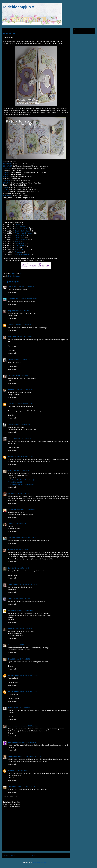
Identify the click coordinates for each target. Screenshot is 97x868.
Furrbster (11, 404)
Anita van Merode (14, 726)
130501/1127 (7, 166)
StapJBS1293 (8, 196)
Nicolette (11, 390)
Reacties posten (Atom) (41, 862)
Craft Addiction (20, 244)
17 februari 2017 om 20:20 (26, 510)
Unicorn (17, 248)
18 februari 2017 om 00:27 (22, 550)
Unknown (11, 457)
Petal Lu (18, 242)
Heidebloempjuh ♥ (18, 7)
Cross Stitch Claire (14, 787)
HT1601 (6, 187)
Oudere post (64, 855)
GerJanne (11, 610)
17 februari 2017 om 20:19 (25, 493)
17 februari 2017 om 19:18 (20, 471)
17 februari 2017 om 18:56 (24, 457)
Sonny (10, 645)
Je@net (10, 325)
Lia (9, 376)
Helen (10, 659)
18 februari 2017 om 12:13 (28, 584)
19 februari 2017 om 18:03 (21, 659)
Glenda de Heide (13, 675)
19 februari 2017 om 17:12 (22, 645)
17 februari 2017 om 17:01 (24, 404)
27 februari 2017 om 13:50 (32, 756)
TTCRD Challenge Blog (15, 482)
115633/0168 (7, 164)
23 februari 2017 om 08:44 (27, 742)
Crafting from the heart (22, 229)
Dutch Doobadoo (14, 276)
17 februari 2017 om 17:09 (21, 424)
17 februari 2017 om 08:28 (28, 299)
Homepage (37, 855)
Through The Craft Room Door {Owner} (21, 480)
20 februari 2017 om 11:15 (30, 726)
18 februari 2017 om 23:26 (24, 610)
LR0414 (6, 189)
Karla (9, 568)
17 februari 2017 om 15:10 (23, 390)
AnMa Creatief (19, 246)
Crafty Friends (19, 237)
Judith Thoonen (13, 584)
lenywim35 (11, 493)
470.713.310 (7, 168)
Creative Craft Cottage (22, 231)
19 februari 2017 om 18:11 (29, 675)
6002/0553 (7, 172)
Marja (10, 311)
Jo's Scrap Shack (21, 227)
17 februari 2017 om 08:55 (22, 325)
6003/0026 (7, 181)
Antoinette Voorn (14, 538)
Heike (10, 708)
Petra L (10, 438)
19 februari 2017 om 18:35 (21, 708)
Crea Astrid (12, 337)
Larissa (10, 524)
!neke (10, 359)
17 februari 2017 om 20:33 (22, 524)
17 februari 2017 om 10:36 (25, 337)
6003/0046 (7, 183)
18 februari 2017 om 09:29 (21, 568)
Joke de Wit (12, 287)
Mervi (10, 424)
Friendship (18, 252)
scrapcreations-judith (15, 756)
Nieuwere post (9, 855)
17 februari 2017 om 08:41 (21, 311)
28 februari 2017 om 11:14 (30, 787)
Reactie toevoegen (10, 797)
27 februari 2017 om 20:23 (25, 770)
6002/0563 (7, 177)
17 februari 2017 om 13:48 (19, 376)
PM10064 (6, 191)
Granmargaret (13, 742)
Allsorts (17, 225)
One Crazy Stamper (21, 239)
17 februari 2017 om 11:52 (21, 359)
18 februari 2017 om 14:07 (22, 598)
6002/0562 (7, 174)
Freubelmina (12, 510)
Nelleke (10, 550)
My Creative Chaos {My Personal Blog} (21, 484)
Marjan (10, 598)
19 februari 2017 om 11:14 (23, 629)
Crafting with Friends (22, 250)
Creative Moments (21, 235)
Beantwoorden (12, 292)
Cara (9, 471)
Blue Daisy (11, 770)
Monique (11, 629)
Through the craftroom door (24, 233)
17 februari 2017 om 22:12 (29, 538)
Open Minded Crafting (22, 254)
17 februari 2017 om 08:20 (25, 287)
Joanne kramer (13, 299)
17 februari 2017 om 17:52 (22, 438)
